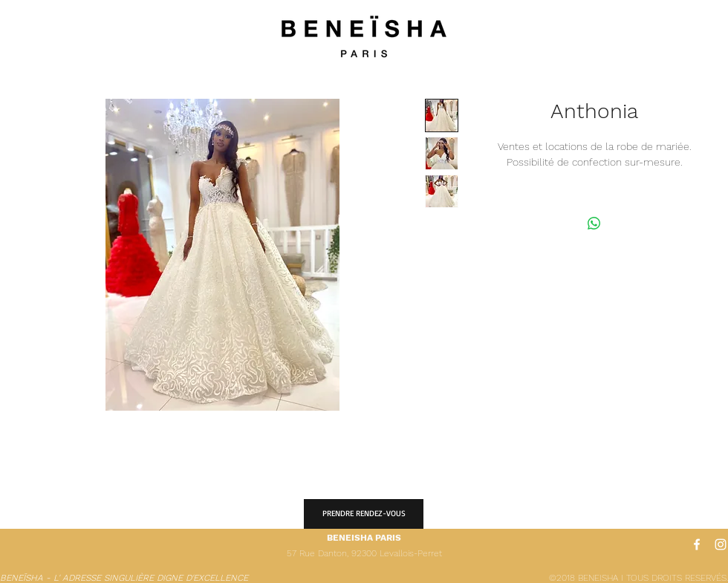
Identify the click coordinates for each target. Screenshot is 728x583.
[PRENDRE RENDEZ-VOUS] (364, 514)
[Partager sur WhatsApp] (594, 224)
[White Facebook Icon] (697, 544)
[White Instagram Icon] (721, 544)
